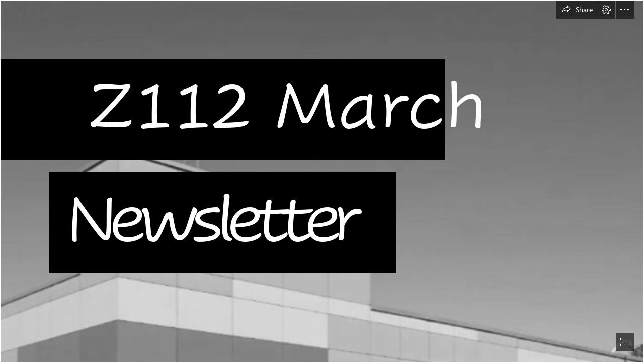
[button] (577, 10)
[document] (322, 181)
